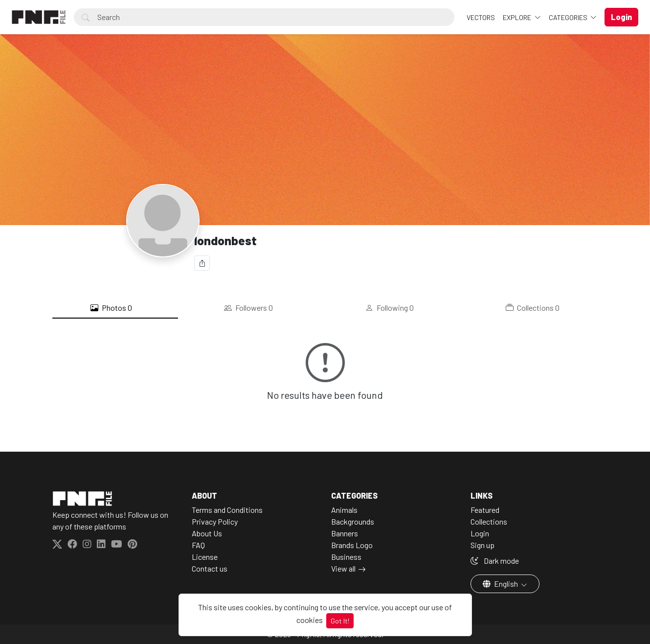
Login (480, 533)
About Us (207, 533)
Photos (111, 308)
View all (343, 568)
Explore (518, 17)
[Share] (202, 263)
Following (390, 308)
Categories (569, 17)
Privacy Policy (215, 521)
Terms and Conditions (227, 510)
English (501, 584)
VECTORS (481, 17)
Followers (248, 308)
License (205, 557)
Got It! (340, 621)
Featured (485, 510)
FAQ (198, 545)
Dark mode (495, 561)
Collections (533, 308)
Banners (345, 533)
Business (346, 557)
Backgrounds (353, 521)
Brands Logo (352, 545)
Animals (344, 510)
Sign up (482, 545)
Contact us (210, 568)
